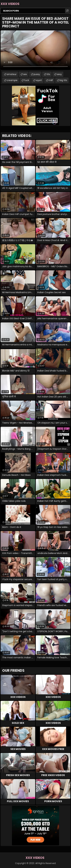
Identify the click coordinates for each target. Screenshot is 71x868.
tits (48, 74)
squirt (39, 80)
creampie (12, 80)
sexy (59, 74)
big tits (63, 80)
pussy (37, 74)
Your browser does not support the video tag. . (35, 50)
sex (25, 74)
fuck (27, 80)
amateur (12, 74)
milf (51, 80)
